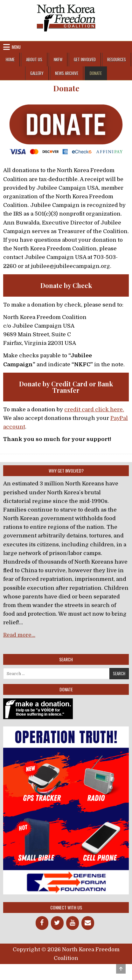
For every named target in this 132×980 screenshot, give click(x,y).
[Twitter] (57, 923)
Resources (117, 59)
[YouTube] (73, 923)
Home (10, 59)
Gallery (37, 73)
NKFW (58, 59)
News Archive (67, 73)
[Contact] (88, 923)
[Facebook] (42, 923)
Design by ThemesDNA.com (66, 969)
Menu (16, 47)
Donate (96, 73)
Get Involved (85, 59)
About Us (34, 59)
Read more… (19, 635)
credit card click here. (94, 410)
